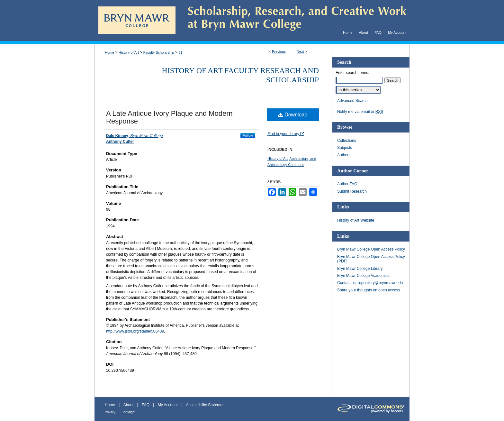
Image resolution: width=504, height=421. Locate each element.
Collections (347, 141)
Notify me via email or (360, 112)
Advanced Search (352, 101)
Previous (279, 51)
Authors (344, 155)
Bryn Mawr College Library (360, 269)
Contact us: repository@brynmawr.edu (370, 283)
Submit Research (352, 191)
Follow (248, 135)
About (128, 405)
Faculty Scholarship (159, 52)
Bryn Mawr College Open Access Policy (371, 249)
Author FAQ (347, 184)
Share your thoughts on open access (369, 290)
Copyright (128, 412)
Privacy (110, 412)
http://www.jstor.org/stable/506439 (135, 331)
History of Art (129, 52)
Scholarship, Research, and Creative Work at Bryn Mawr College (292, 20)
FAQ (146, 405)
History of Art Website (356, 220)
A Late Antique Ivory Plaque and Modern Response (169, 117)
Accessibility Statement (206, 405)
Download (293, 115)
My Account (168, 405)
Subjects (345, 148)
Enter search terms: (352, 73)
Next (300, 51)
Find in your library (286, 134)
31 (180, 52)
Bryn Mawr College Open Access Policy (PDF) (371, 259)
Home (109, 52)
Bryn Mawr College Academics (363, 276)
